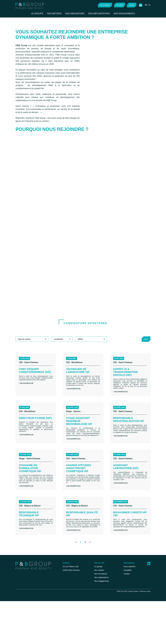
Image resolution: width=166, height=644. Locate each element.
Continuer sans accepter (51, 606)
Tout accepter (34, 632)
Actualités (118, 5)
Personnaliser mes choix (34, 637)
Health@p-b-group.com (66, 624)
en (149, 5)
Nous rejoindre (102, 5)
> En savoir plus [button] (27, 415)
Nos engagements (106, 620)
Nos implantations (106, 616)
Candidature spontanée (85, 349)
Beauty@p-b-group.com (67, 620)
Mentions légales (132, 634)
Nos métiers (103, 608)
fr (146, 5)
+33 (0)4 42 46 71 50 (64, 612)
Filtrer (146, 365)
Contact (131, 5)
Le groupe (102, 604)
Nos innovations (105, 612)
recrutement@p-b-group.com (69, 616)
